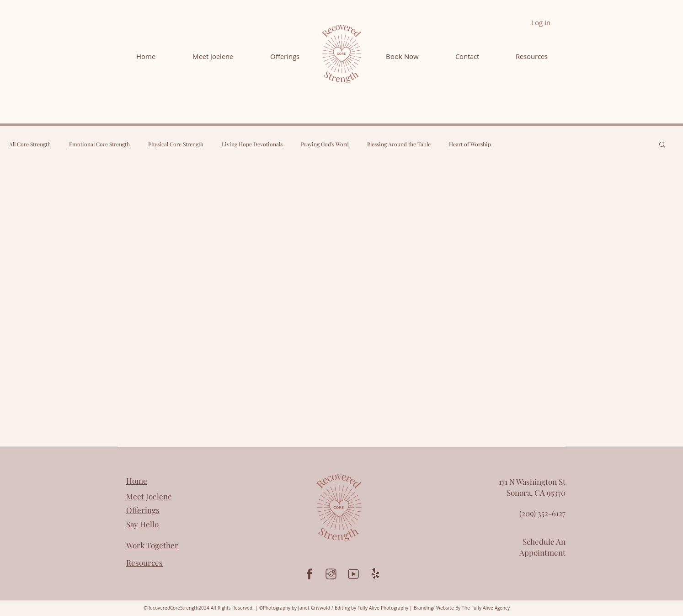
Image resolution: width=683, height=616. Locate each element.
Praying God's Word (325, 144)
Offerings (143, 510)
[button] (662, 145)
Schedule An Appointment (542, 547)
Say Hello (142, 524)
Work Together (152, 545)
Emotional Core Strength (99, 144)
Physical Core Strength (176, 144)
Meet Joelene (149, 496)
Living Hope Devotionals (252, 144)
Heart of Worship (470, 144)
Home (137, 481)
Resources (144, 562)
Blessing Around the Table (399, 144)
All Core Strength (30, 144)
